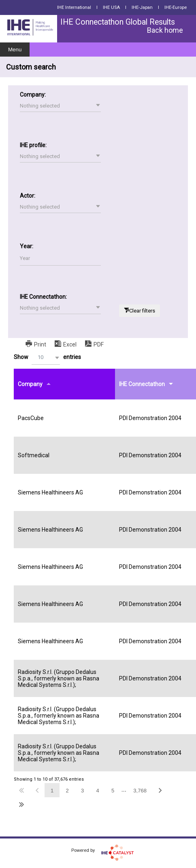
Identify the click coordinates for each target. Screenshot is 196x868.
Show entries (47, 358)
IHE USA (111, 7)
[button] (60, 106)
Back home (165, 30)
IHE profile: (33, 145)
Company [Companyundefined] (30, 384)
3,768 (140, 791)
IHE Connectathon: (43, 297)
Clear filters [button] (142, 311)
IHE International (74, 7)
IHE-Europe (176, 7)
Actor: (28, 196)
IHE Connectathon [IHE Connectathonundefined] (142, 384)
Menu (15, 50)
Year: (27, 246)
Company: (33, 95)
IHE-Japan (142, 7)
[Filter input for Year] (60, 259)
